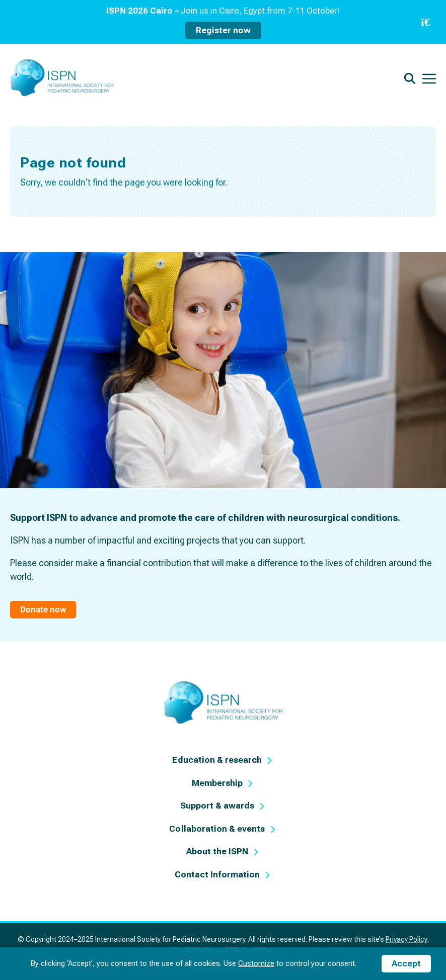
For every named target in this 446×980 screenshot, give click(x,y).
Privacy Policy (406, 939)
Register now (223, 30)
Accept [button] (406, 963)
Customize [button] (256, 963)
